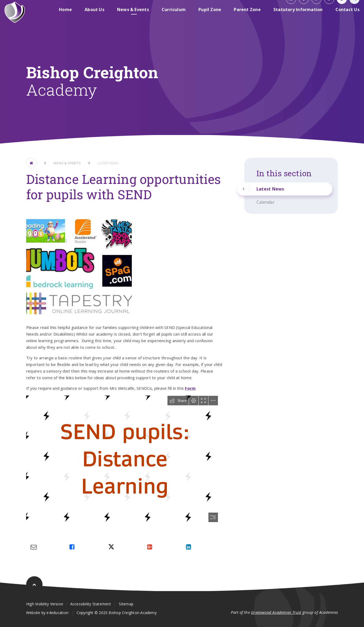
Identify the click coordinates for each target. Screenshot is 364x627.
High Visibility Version (45, 604)
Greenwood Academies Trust (276, 612)
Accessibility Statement (91, 604)
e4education (57, 613)
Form (190, 388)
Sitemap (126, 604)
